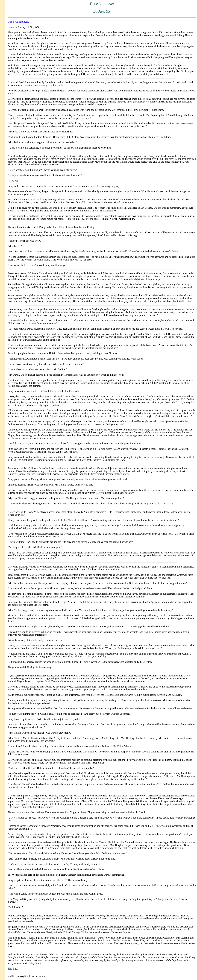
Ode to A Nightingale (18, 22)
